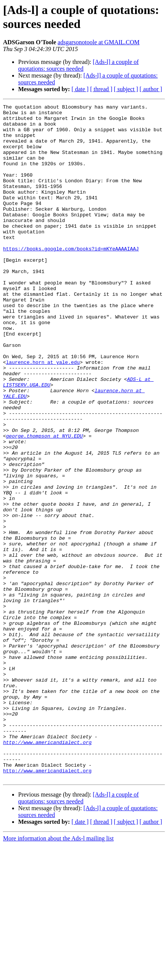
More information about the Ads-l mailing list (58, 973)
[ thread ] (101, 89)
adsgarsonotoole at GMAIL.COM (98, 42)
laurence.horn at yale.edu (43, 414)
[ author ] (151, 89)
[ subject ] (126, 89)
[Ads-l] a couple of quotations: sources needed (79, 65)
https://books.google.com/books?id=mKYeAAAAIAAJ (71, 278)
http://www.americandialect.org (47, 870)
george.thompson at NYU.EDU (44, 503)
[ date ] (80, 89)
